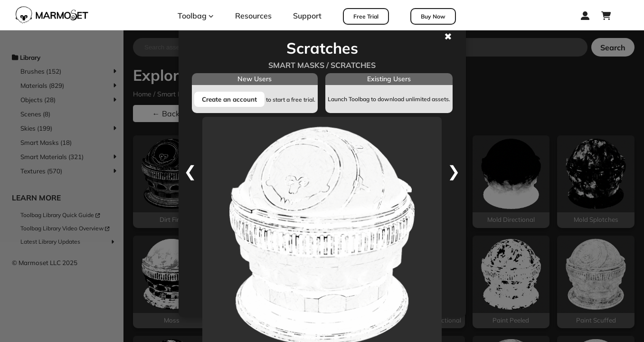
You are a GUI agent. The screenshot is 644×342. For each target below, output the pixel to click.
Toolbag (196, 16)
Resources (253, 16)
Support (307, 16)
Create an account (229, 99)
